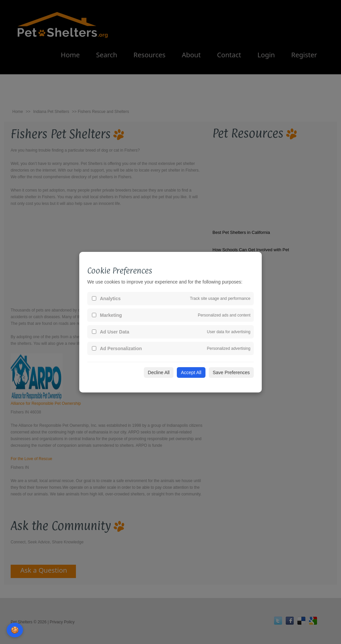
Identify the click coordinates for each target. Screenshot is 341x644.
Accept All (191, 372)
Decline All (159, 372)
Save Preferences (231, 372)
